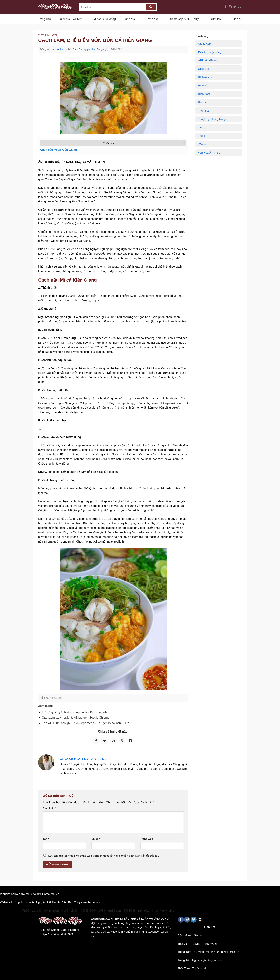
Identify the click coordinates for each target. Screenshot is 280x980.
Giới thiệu (217, 19)
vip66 (65, 911)
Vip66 (25, 911)
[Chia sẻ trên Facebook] (96, 741)
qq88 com (115, 911)
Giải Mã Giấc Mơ (71, 19)
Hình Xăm (204, 94)
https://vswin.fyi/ (163, 911)
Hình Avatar (205, 77)
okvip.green (52, 911)
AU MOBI (211, 944)
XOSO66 (130, 911)
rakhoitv (144, 911)
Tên (46, 839)
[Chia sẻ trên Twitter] (105, 741)
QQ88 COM (88, 911)
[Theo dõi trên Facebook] (226, 7)
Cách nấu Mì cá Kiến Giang (59, 150)
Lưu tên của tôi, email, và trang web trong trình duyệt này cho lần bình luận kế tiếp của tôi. (103, 856)
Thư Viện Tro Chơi (189, 944)
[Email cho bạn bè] (113, 741)
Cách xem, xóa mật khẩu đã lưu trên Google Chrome (76, 718)
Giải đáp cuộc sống (103, 19)
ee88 (102, 911)
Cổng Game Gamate (191, 936)
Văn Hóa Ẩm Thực (209, 153)
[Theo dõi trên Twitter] (235, 7)
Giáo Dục (204, 69)
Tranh (202, 136)
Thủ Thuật (204, 111)
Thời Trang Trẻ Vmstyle (192, 968)
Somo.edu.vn (51, 894)
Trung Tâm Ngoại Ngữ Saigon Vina (200, 960)
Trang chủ (44, 19)
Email (96, 839)
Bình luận (49, 808)
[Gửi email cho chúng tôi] (239, 7)
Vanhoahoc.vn (59, 49)
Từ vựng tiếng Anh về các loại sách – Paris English (74, 712)
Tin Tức (203, 127)
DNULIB (234, 952)
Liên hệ (237, 19)
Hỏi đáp (203, 102)
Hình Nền (204, 86)
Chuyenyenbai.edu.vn (88, 902)
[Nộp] (151, 7)
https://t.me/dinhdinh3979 (57, 934)
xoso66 (14, 911)
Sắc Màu (132, 19)
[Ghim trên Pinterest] (122, 741)
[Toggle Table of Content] (182, 143)
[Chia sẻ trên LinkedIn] (130, 741)
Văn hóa (154, 19)
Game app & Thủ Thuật (186, 19)
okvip (3, 911)
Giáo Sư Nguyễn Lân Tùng (88, 49)
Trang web (147, 839)
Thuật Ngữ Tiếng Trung (212, 119)
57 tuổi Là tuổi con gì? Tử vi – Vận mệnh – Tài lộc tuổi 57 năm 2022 (85, 723)
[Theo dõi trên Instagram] (230, 7)
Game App (204, 44)
